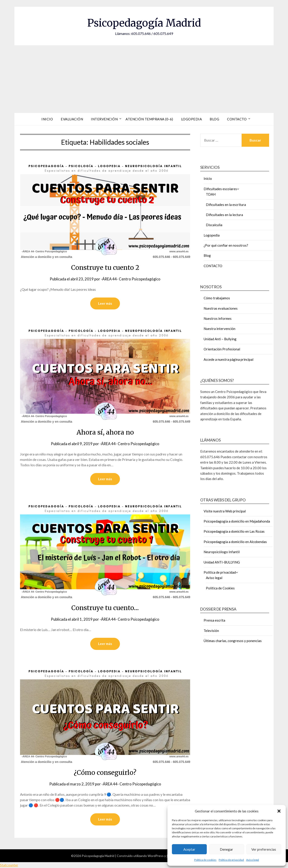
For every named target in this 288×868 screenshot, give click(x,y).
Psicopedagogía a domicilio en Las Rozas (234, 531)
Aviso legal (253, 860)
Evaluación (72, 119)
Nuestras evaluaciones (221, 308)
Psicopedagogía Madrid (144, 23)
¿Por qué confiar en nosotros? (226, 245)
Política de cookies (205, 860)
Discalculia (214, 225)
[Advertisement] (144, 79)
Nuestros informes (218, 318)
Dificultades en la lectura (224, 215)
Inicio (47, 119)
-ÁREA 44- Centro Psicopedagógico (131, 279)
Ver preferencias (264, 849)
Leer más (105, 303)
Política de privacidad (231, 860)
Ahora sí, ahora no (105, 432)
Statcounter (9, 865)
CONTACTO (213, 266)
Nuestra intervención (219, 329)
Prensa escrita (214, 620)
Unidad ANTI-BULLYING (222, 562)
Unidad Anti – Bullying (220, 339)
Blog (214, 119)
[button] (279, 811)
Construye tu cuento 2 (105, 267)
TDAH (211, 194)
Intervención (104, 119)
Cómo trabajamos (217, 298)
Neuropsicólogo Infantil (222, 552)
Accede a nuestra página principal (228, 359)
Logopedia (192, 119)
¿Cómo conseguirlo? (105, 772)
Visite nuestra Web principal (225, 511)
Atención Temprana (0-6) (149, 119)
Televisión (211, 631)
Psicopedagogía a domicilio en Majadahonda (237, 521)
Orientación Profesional (222, 349)
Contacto (237, 119)
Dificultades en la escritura (226, 205)
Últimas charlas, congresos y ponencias (233, 641)
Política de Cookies (220, 588)
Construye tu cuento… (105, 608)
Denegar (226, 849)
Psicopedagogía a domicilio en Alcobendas (235, 542)
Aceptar (189, 849)
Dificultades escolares (220, 189)
